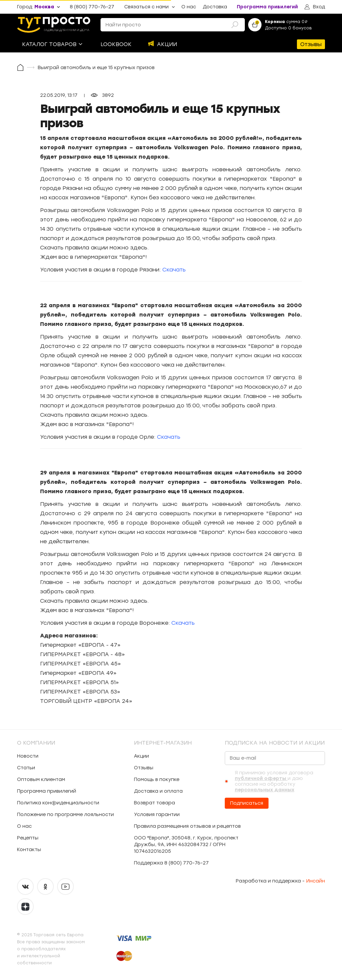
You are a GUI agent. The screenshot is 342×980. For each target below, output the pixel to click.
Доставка (215, 7)
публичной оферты (261, 778)
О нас (189, 7)
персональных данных (265, 790)
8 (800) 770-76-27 (92, 7)
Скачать (174, 270)
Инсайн (316, 881)
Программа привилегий (267, 7)
